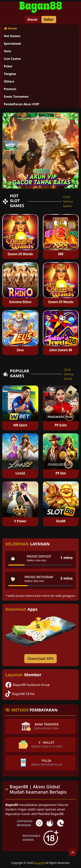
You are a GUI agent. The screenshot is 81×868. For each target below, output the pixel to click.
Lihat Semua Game (68, 201)
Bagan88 (39, 863)
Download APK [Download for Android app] (41, 659)
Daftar (49, 19)
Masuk (32, 19)
